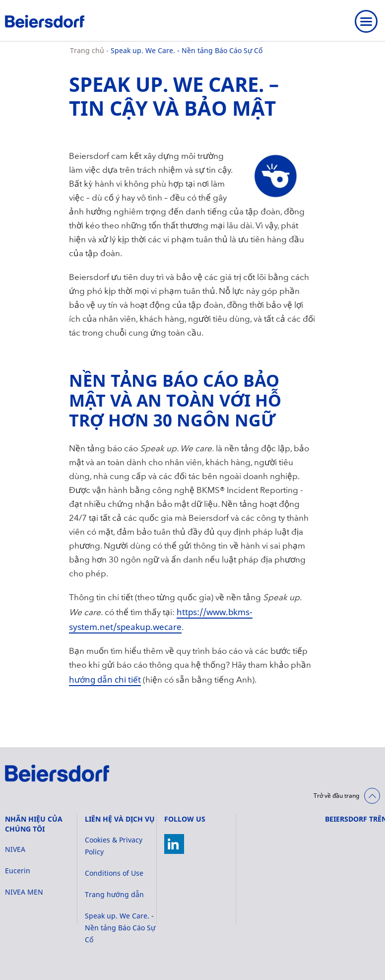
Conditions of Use (114, 873)
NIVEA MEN (24, 892)
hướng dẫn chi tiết (105, 679)
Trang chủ (88, 50)
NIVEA (15, 849)
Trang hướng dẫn (114, 894)
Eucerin (18, 871)
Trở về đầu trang (336, 796)
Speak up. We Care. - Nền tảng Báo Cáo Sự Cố (187, 50)
